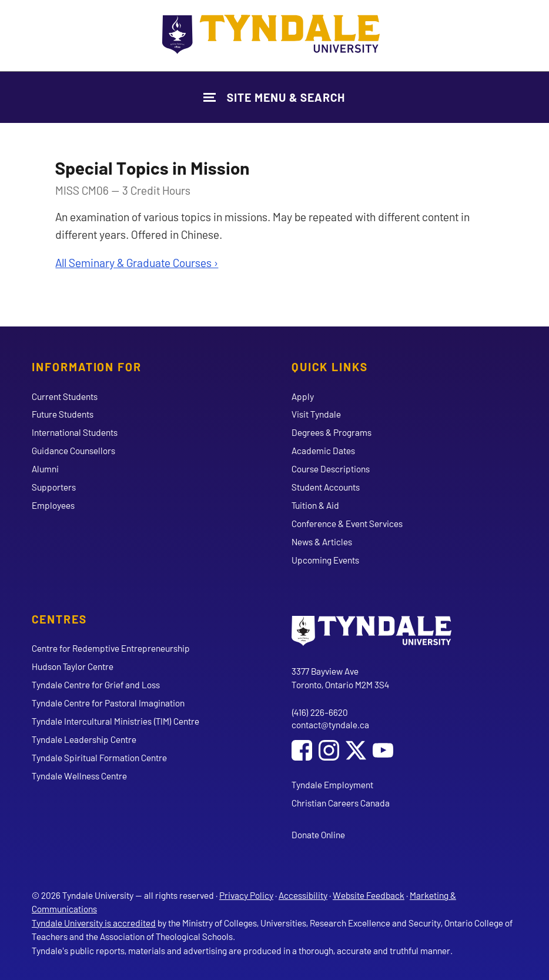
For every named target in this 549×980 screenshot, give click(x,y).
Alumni (45, 469)
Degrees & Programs (332, 432)
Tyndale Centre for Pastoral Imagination (108, 703)
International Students (75, 432)
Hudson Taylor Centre (73, 666)
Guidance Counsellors (73, 450)
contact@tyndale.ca (330, 724)
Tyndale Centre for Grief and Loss (96, 684)
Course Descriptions (331, 469)
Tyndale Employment (332, 784)
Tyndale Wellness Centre (79, 776)
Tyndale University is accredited (94, 923)
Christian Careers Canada (341, 803)
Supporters (54, 487)
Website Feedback (369, 895)
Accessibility (303, 895)
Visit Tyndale (316, 414)
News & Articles (322, 541)
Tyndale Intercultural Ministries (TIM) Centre (116, 721)
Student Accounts (326, 487)
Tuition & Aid (315, 505)
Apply (303, 396)
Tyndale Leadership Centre (84, 739)
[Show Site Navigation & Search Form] (274, 97)
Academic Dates (323, 450)
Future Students (63, 414)
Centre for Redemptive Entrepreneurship (111, 648)
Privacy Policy (246, 895)
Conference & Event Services (347, 523)
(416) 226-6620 (320, 712)
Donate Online (318, 834)
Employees (53, 505)
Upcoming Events (325, 560)
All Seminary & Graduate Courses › (137, 262)
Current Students (65, 396)
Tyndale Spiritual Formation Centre (99, 757)
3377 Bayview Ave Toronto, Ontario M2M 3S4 (340, 678)
